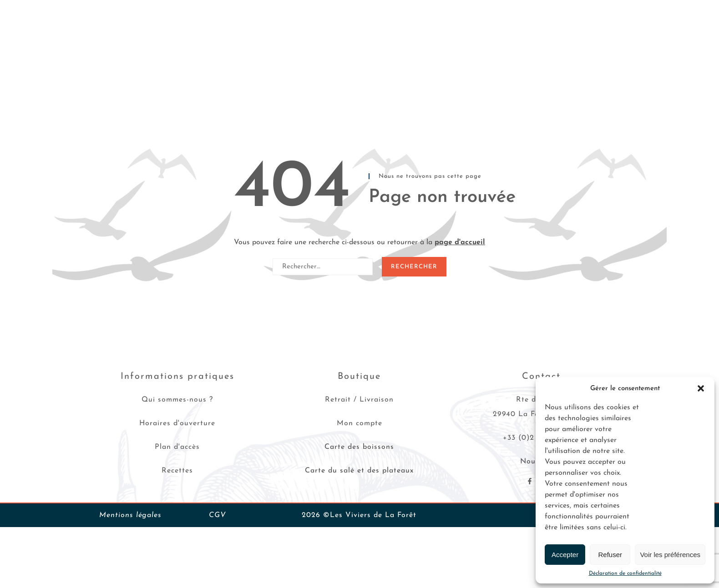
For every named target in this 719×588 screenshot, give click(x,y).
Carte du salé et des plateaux (359, 471)
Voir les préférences (670, 555)
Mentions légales (130, 515)
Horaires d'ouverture (177, 423)
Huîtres (80, 43)
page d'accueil (460, 242)
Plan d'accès (177, 447)
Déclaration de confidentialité (625, 573)
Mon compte (359, 423)
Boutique (359, 377)
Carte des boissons (359, 447)
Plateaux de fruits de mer (237, 43)
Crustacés (169, 43)
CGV (218, 515)
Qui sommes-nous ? (177, 400)
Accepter (565, 555)
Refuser (610, 555)
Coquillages (122, 43)
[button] (701, 388)
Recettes (454, 43)
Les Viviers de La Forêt (518, 43)
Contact (580, 43)
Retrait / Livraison (359, 400)
